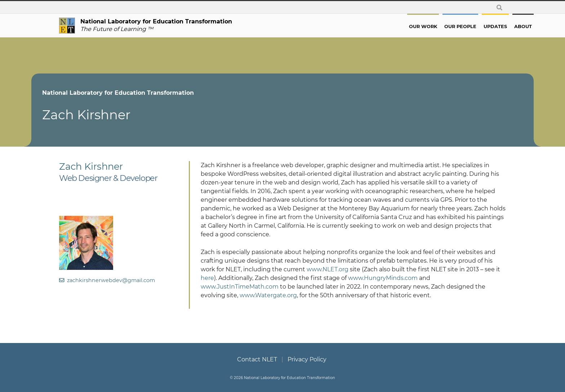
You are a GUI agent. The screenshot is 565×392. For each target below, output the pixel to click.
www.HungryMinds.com (383, 278)
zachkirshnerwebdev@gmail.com (107, 280)
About (495, 26)
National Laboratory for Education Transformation (146, 93)
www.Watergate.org (268, 295)
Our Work (395, 26)
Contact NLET (257, 359)
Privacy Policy (307, 359)
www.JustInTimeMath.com (240, 287)
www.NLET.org (328, 269)
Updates (468, 26)
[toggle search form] (499, 7)
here (207, 278)
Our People (433, 26)
